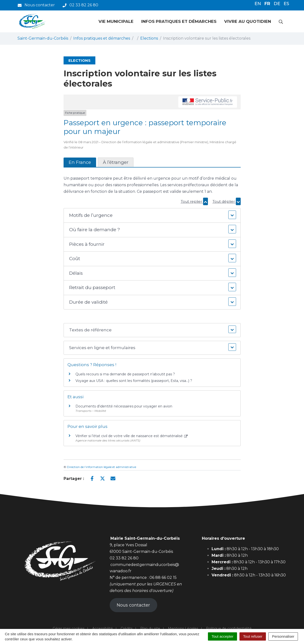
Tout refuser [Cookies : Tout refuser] (253, 636)
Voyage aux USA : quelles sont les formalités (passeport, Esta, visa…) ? (134, 381)
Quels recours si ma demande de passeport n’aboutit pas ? (125, 374)
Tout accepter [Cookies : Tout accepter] (222, 636)
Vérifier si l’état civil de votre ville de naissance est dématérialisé (132, 436)
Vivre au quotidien (248, 21)
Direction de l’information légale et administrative (102, 467)
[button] (152, 216)
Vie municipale (116, 21)
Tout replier (194, 201)
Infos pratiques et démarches (179, 21)
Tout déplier (227, 201)
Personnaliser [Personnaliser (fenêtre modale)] (283, 636)
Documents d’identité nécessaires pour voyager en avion (124, 406)
